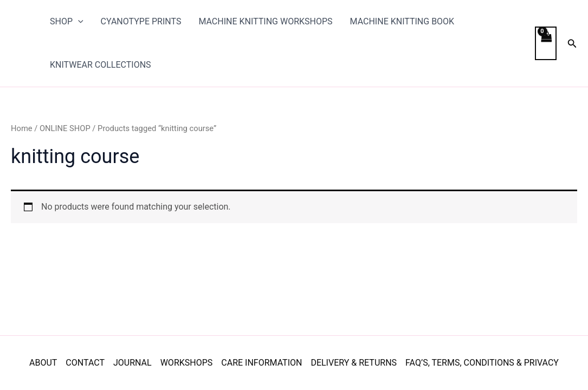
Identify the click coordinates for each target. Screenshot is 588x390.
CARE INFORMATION (261, 363)
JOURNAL (133, 363)
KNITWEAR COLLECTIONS (101, 65)
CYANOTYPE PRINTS (141, 21)
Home (22, 128)
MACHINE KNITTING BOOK (402, 21)
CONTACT (85, 363)
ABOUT (43, 363)
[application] (78, 22)
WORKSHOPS (187, 363)
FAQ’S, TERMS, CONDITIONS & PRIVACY (482, 363)
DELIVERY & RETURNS (354, 363)
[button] (572, 44)
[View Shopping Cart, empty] (546, 43)
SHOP (67, 22)
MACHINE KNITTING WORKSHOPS (265, 21)
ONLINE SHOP (65, 128)
